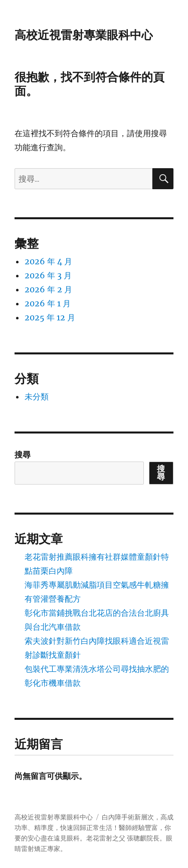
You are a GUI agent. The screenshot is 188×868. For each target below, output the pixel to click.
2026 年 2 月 (48, 289)
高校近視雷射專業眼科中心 (84, 35)
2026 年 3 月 (48, 275)
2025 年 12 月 (50, 317)
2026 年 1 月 (48, 303)
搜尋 (23, 455)
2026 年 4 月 (48, 261)
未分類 (37, 396)
